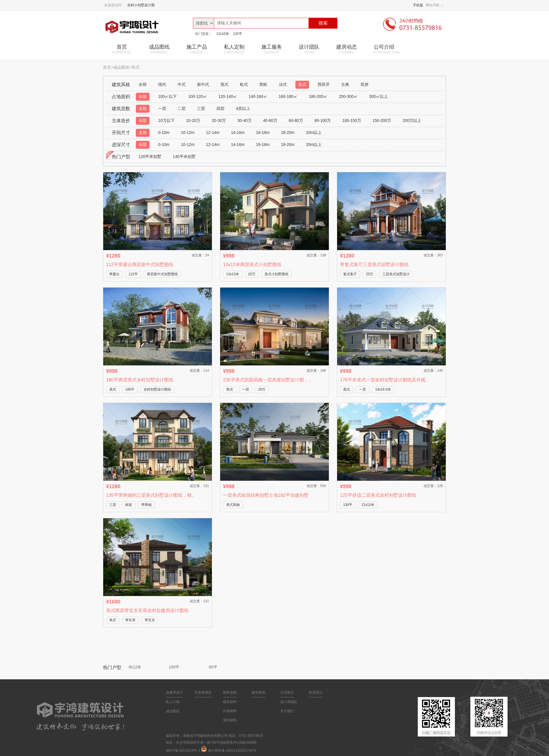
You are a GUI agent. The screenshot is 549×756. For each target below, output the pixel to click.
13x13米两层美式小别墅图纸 (252, 265)
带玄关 (150, 620)
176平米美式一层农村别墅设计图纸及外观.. (384, 380)
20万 (252, 274)
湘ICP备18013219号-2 (183, 751)
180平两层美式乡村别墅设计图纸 (140, 380)
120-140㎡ (228, 96)
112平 (133, 274)
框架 (129, 505)
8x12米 (135, 667)
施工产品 (197, 49)
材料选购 (230, 692)
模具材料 (230, 702)
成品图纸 (159, 49)
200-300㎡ (348, 96)
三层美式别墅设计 (396, 274)
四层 (220, 108)
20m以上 (314, 132)
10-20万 (193, 120)
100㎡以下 (167, 96)
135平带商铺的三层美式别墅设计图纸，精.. (150, 495)
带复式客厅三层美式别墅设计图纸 (374, 265)
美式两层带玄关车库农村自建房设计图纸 (147, 610)
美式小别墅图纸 (277, 274)
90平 (213, 667)
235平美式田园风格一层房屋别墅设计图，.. (267, 380)
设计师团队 (289, 702)
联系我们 (316, 692)
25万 (370, 274)
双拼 (365, 84)
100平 (174, 667)
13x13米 (233, 274)
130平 (348, 505)
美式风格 (233, 505)
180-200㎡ (318, 96)
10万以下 (166, 120)
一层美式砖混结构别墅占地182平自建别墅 (266, 495)
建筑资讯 (258, 692)
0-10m (164, 132)
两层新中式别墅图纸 (162, 274)
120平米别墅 (150, 157)
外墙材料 (230, 711)
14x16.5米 (383, 389)
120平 (238, 34)
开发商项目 (203, 692)
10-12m (188, 132)
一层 (162, 108)
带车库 (130, 620)
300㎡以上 (378, 96)
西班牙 (324, 84)
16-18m (263, 132)
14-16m (238, 132)
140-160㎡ (258, 96)
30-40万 (244, 120)
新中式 (203, 84)
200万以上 (412, 120)
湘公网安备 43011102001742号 (232, 751)
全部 (143, 84)
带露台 (114, 274)
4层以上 (243, 108)
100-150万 (352, 120)
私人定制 (234, 49)
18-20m (288, 132)
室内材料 (230, 720)
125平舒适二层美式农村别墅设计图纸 (378, 495)
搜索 (323, 23)
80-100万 (323, 120)
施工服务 (271, 49)
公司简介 (287, 692)
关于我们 (287, 711)
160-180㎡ (288, 96)
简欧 (263, 84)
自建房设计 (174, 692)
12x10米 (223, 34)
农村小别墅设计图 (141, 5)
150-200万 (382, 120)
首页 (122, 49)
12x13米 (368, 505)
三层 (201, 108)
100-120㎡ (197, 96)
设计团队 (309, 49)
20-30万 (219, 120)
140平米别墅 (184, 157)
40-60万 (270, 120)
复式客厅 (350, 274)
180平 (130, 389)
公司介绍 (386, 49)
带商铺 (146, 505)
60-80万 (296, 120)
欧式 (244, 84)
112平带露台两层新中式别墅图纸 (140, 265)
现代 (162, 84)
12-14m (213, 132)
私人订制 (173, 702)
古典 (345, 84)
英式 (224, 84)
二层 (182, 108)
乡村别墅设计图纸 (157, 389)
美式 (302, 84)
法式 (283, 84)
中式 (182, 84)
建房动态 (346, 49)
